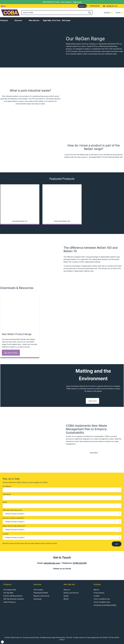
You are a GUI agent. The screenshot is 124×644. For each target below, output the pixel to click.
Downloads (38, 599)
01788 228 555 (95, 6)
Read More (94, 453)
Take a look (77, 2)
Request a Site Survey (41, 596)
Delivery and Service (71, 593)
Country (62, 536)
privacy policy (52, 543)
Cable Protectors (9, 602)
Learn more (92, 401)
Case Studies (38, 590)
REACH (66, 599)
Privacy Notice (99, 593)
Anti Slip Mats (8, 593)
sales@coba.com (112, 6)
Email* (62, 505)
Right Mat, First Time (52, 20)
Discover (18, 20)
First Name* (62, 489)
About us (67, 590)
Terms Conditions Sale (102, 602)
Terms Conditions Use (102, 599)
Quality (66, 596)
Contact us (82, 6)
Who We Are (34, 20)
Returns (96, 590)
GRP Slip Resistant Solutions (14, 599)
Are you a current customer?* (62, 521)
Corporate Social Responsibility (105, 605)
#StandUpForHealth (41, 593)
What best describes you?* (62, 513)
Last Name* (62, 497)
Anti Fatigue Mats (10, 590)
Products (4, 20)
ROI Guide (66, 20)
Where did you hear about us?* (62, 528)
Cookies (97, 596)
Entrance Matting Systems (13, 596)
